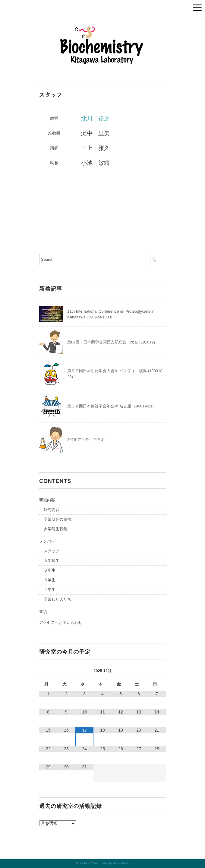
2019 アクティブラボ (86, 440)
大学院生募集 (55, 529)
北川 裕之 (95, 118)
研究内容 (47, 500)
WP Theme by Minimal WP (111, 863)
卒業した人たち (57, 599)
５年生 (50, 580)
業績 (43, 612)
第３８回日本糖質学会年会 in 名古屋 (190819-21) (110, 406)
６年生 (50, 570)
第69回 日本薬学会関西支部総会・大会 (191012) (111, 342)
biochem (84, 863)
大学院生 (52, 561)
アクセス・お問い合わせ (61, 622)
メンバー (47, 541)
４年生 (50, 590)
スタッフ (52, 551)
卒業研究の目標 (57, 519)
